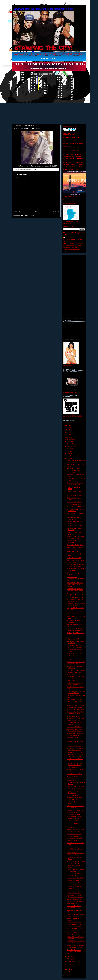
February (70, 959)
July (68, 451)
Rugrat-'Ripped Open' (73, 767)
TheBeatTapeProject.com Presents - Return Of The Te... (74, 952)
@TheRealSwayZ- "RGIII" (74, 507)
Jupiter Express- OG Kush (74, 789)
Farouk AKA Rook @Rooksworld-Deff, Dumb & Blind (75, 579)
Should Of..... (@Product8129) (75, 710)
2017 (67, 425)
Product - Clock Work (73, 716)
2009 (67, 969)
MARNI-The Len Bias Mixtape (75, 742)
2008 (67, 971)
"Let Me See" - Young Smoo (74, 774)
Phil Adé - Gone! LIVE (73, 551)
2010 (67, 967)
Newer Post (16, 212)
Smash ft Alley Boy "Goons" (74, 502)
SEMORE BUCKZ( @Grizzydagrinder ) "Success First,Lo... (76, 782)
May (68, 456)
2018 (67, 423)
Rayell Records (71, 827)
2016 (67, 428)
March (69, 957)
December (70, 439)
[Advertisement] (36, 196)
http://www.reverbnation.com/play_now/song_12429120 (37, 166)
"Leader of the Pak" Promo (74, 727)
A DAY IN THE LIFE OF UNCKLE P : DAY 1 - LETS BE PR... (75, 849)
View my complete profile (73, 250)
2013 (67, 435)
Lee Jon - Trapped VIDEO (74, 558)
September (70, 446)
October (69, 444)
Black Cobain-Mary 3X (73, 904)
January (69, 961)
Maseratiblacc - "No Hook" (74, 834)
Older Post (56, 212)
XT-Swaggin (70, 889)
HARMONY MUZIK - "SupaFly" (75, 752)
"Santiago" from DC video (74, 821)
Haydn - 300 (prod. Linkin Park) (75, 786)
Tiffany (67, 238)
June (68, 453)
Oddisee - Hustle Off (72, 795)
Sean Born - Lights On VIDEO (75, 526)
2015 (67, 430)
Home (36, 212)
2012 (67, 437)
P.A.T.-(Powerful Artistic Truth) (75, 504)
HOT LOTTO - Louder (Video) (75, 597)
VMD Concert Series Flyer (74, 495)
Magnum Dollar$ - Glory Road (28, 129)
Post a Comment (20, 177)
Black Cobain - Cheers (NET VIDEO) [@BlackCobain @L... (75, 701)
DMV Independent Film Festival (75, 878)
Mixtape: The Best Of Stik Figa (75, 945)
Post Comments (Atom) (27, 216)
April (68, 458)
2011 (67, 964)
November (70, 442)
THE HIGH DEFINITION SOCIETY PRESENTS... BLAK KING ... (74, 471)
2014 (67, 432)
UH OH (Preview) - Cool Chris (75, 948)
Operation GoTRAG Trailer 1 (75, 810)
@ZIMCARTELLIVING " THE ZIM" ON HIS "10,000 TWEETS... (75, 585)
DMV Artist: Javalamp (73, 836)
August (69, 449)
